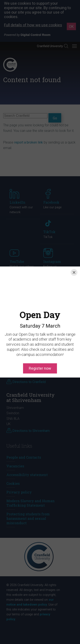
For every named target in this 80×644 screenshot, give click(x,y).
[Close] (74, 272)
